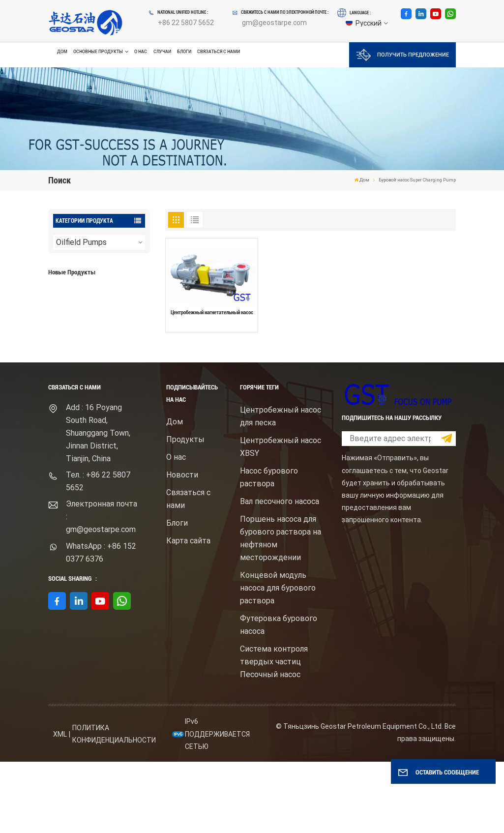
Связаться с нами (219, 52)
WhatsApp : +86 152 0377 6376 (101, 623)
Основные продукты (98, 52)
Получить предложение (403, 55)
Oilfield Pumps (81, 242)
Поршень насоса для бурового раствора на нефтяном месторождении (281, 609)
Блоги (184, 52)
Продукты (185, 510)
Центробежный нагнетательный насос (212, 312)
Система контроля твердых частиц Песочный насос (274, 732)
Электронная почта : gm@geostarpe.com (102, 588)
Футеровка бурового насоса (279, 696)
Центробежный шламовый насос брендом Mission (114, 363)
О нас (141, 52)
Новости (182, 546)
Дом (62, 52)
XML (60, 805)
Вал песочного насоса (280, 572)
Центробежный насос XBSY (281, 518)
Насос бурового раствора (269, 548)
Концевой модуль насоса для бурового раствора (278, 659)
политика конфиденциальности (114, 805)
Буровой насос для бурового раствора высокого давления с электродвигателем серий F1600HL (114, 301)
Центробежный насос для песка (281, 487)
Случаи (162, 52)
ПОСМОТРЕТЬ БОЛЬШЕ (95, 322)
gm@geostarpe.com (274, 23)
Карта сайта (188, 611)
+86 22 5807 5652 (186, 23)
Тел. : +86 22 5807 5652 (98, 552)
